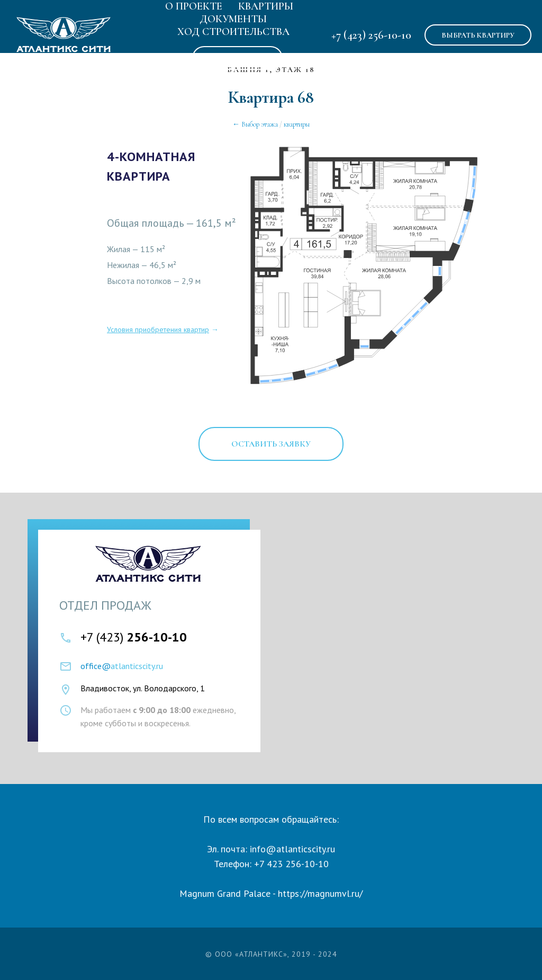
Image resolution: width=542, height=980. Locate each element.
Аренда (237, 58)
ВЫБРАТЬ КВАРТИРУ (478, 35)
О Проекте (194, 6)
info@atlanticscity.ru (292, 849)
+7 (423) (134, 637)
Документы (233, 19)
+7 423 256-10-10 (291, 864)
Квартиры (266, 6)
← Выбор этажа (255, 124)
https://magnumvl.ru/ (320, 893)
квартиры (297, 124)
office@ (96, 666)
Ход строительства (233, 32)
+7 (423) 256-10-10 (371, 35)
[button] (271, 444)
